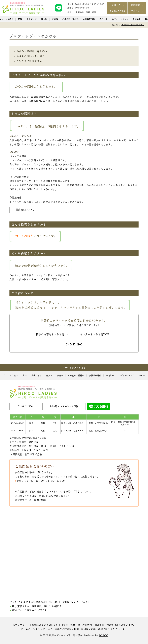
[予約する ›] (117, 5)
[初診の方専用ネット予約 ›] (52, 334)
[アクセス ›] (137, 11)
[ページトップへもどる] (74, 368)
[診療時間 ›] (137, 5)
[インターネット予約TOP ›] (96, 334)
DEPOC (104, 635)
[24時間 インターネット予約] (64, 406)
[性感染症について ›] (27, 210)
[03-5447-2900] (117, 11)
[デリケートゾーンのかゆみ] (133, 25)
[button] (20, 19)
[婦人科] (115, 25)
